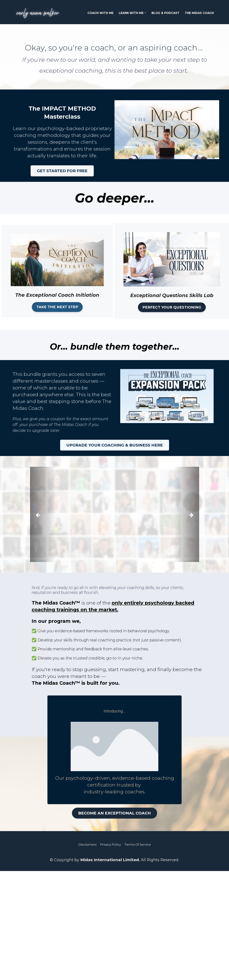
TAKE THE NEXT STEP (57, 307)
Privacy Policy (111, 845)
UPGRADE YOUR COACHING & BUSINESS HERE (115, 445)
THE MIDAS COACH (199, 13)
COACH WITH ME (100, 13)
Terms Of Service (138, 845)
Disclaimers (87, 845)
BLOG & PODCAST (165, 13)
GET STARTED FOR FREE (62, 171)
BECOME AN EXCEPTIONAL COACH (114, 813)
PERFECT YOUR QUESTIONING (172, 307)
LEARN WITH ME (131, 13)
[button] (43, 514)
